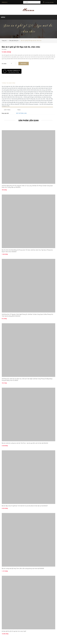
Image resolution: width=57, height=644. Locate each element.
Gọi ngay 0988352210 (12, 71)
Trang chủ (5, 41)
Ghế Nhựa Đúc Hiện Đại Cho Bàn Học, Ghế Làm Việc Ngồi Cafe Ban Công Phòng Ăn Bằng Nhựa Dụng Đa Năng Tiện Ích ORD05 (27, 383)
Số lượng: (4, 64)
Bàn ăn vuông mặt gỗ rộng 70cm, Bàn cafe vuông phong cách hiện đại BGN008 (23, 572)
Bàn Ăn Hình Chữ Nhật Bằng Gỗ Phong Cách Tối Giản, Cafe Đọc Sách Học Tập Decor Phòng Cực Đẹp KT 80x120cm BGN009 (27, 255)
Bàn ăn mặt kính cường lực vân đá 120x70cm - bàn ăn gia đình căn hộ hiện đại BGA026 (25, 447)
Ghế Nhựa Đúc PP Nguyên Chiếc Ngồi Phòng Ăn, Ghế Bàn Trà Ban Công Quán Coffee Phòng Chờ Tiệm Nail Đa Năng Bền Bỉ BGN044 (27, 319)
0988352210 (5, 2)
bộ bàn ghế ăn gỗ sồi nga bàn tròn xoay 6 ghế (14, 635)
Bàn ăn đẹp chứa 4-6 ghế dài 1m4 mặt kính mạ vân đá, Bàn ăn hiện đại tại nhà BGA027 (25, 510)
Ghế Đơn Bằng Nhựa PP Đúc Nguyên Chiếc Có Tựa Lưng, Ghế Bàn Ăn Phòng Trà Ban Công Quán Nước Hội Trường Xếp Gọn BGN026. (27, 190)
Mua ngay (24, 64)
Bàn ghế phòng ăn (14, 41)
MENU (3, 17)
